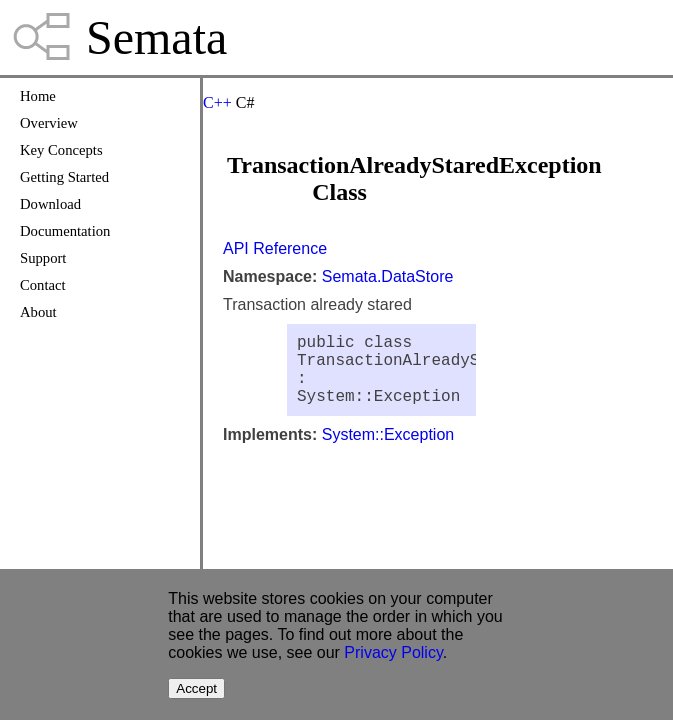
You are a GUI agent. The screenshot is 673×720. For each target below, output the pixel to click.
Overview (49, 123)
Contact (43, 285)
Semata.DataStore (388, 276)
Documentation (65, 231)
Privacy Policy (393, 652)
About (38, 312)
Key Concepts (61, 150)
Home (38, 96)
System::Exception (388, 450)
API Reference (275, 248)
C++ (217, 102)
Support (43, 258)
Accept (196, 688)
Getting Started (64, 177)
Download (50, 204)
